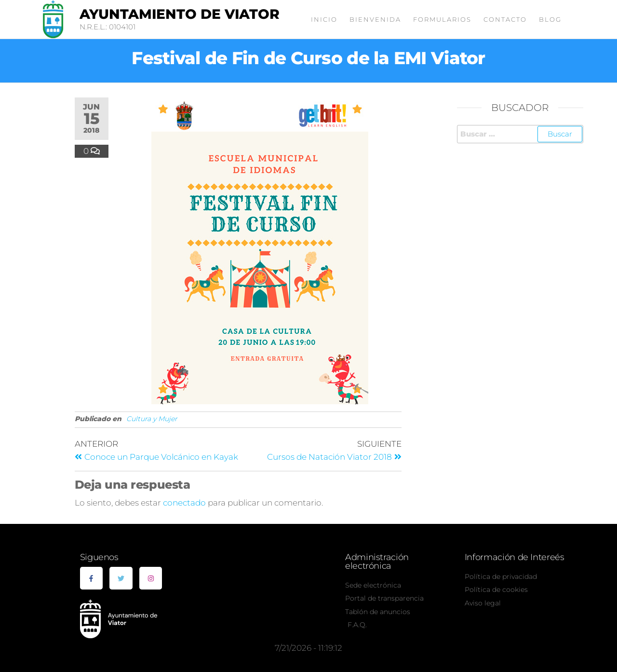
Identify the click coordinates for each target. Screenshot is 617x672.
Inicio (324, 19)
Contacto (505, 19)
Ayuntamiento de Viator (180, 14)
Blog (550, 19)
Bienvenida (375, 19)
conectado (184, 503)
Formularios (442, 19)
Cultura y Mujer (152, 419)
